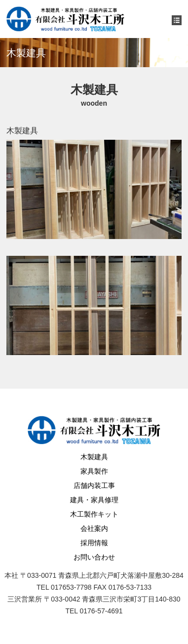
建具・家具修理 (94, 500)
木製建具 (94, 457)
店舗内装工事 (94, 485)
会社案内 (94, 528)
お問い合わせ (94, 557)
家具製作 (94, 471)
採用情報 (94, 543)
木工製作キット (94, 514)
